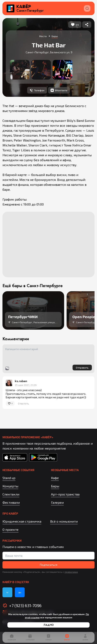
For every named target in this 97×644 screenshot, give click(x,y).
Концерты (10, 486)
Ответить (23, 403)
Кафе (55, 478)
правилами (71, 572)
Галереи (57, 502)
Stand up (9, 478)
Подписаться (49, 565)
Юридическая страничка (22, 521)
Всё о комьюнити (64, 521)
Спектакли (11, 494)
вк (20, 592)
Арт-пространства (65, 494)
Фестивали (11, 502)
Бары (55, 486)
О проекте (10, 529)
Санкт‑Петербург (30, 11)
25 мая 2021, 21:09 (26, 385)
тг (7, 592)
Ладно (49, 625)
